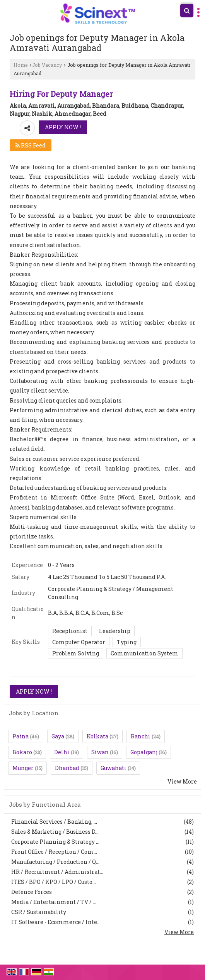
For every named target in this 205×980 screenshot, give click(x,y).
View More (182, 781)
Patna (20, 736)
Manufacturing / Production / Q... (55, 862)
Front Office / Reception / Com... (54, 852)
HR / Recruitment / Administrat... (57, 872)
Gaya (58, 736)
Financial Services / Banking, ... (54, 822)
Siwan (100, 752)
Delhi (62, 752)
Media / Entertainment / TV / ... (54, 902)
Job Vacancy (47, 65)
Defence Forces (32, 892)
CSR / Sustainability (39, 912)
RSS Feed (31, 145)
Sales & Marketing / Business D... (55, 832)
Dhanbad (67, 768)
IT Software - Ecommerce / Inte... (56, 922)
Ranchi (141, 736)
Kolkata (97, 736)
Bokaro (22, 752)
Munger (23, 768)
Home (21, 65)
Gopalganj (144, 752)
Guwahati (114, 768)
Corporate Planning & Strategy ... (55, 842)
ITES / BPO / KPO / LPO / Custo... (54, 882)
